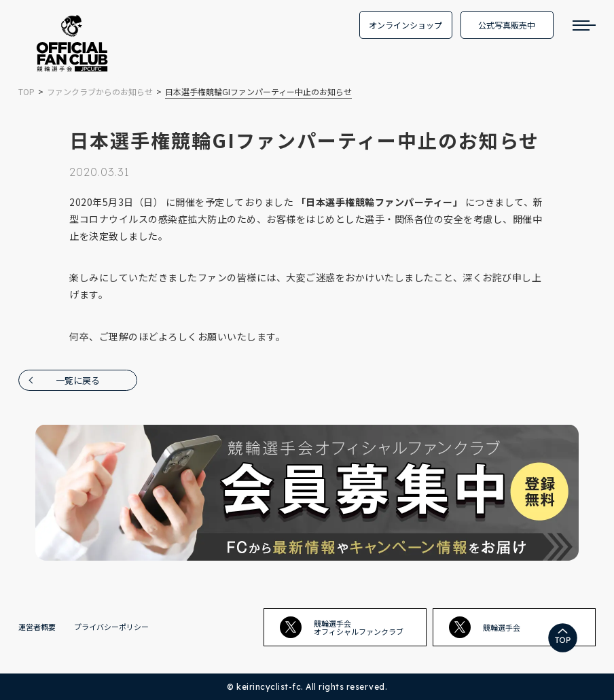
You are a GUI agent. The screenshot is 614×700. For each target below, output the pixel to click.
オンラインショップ (405, 25)
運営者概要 (37, 627)
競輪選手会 (485, 627)
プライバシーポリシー (111, 627)
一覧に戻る (78, 380)
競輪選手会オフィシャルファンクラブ (342, 627)
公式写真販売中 (507, 25)
